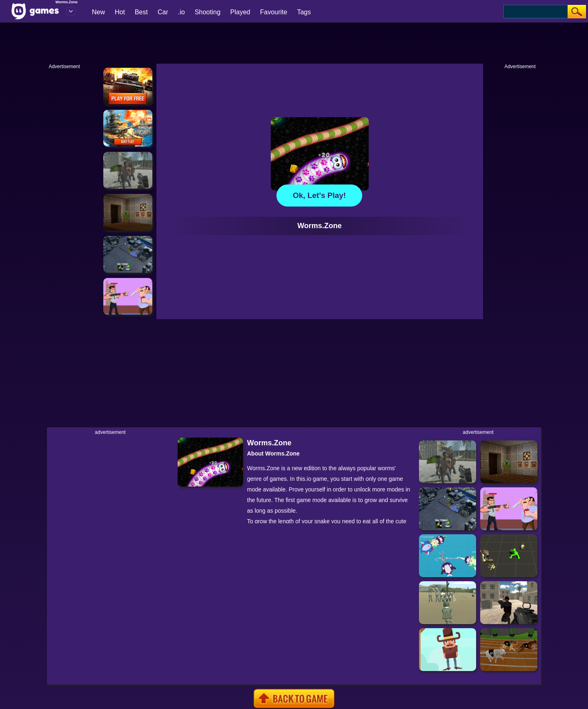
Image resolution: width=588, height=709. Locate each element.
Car (163, 12)
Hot (120, 12)
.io (182, 12)
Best (141, 12)
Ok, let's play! (319, 195)
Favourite (274, 12)
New (98, 12)
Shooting (208, 12)
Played (240, 12)
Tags (304, 12)
